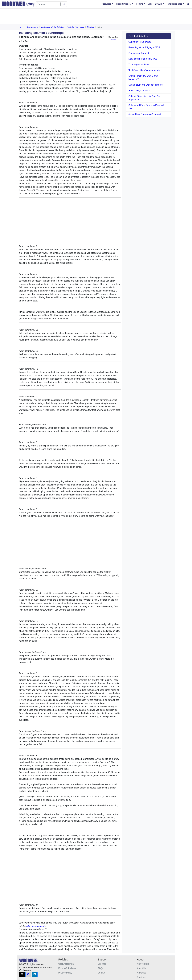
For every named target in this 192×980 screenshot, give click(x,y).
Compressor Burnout (139, 53)
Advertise (142, 973)
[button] (22, 974)
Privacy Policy (65, 973)
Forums (141, 4)
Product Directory (125, 4)
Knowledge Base (176, 4)
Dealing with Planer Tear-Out (143, 59)
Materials (91, 27)
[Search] (49, 4)
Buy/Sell (160, 4)
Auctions (141, 977)
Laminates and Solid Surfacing (52, 27)
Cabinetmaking (32, 27)
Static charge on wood (139, 90)
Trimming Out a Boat (139, 64)
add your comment (35, 926)
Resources (107, 4)
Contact (102, 973)
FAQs (100, 968)
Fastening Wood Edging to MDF (144, 47)
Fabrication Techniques (75, 27)
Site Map (102, 964)
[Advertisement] (96, 16)
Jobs (150, 4)
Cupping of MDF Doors (140, 42)
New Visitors (143, 964)
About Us (142, 968)
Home (21, 27)
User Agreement (66, 964)
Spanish (113, 39)
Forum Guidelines (67, 968)
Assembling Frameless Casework (145, 114)
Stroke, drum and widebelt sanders (146, 85)
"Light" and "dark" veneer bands (144, 70)
